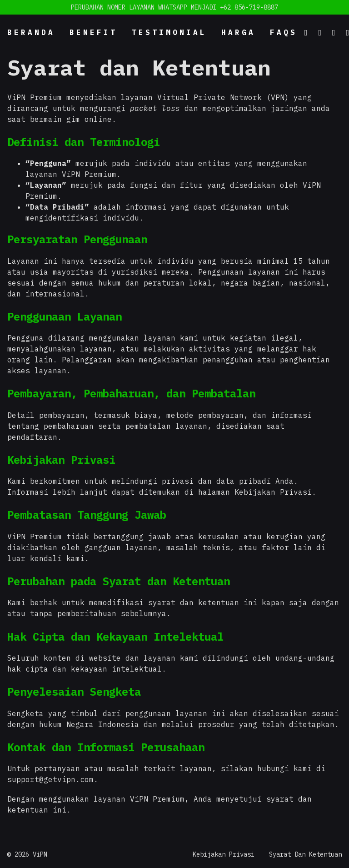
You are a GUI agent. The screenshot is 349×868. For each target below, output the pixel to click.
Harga (238, 32)
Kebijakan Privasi (273, 492)
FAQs (284, 32)
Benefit (93, 32)
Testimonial (169, 32)
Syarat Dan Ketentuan (305, 854)
